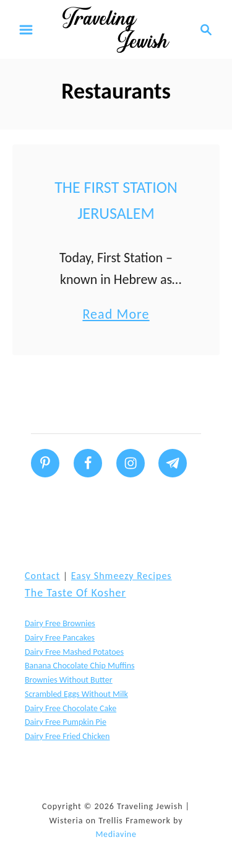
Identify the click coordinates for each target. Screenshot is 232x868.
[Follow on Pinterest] (45, 463)
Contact (42, 576)
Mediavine (116, 834)
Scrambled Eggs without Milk (76, 694)
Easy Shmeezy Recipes (122, 576)
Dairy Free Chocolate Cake (71, 708)
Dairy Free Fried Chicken (67, 736)
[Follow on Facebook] (88, 463)
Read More (116, 314)
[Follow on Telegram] (173, 463)
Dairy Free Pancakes (60, 638)
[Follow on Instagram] (131, 463)
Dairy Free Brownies (60, 623)
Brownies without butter (69, 680)
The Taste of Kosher (75, 593)
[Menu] (26, 30)
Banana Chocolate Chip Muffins (79, 666)
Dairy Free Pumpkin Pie (66, 722)
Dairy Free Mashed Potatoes (74, 652)
